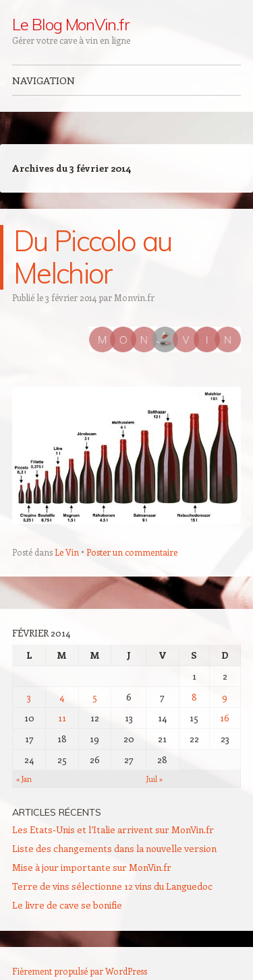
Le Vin (67, 552)
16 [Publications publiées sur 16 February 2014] (225, 718)
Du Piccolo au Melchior (92, 257)
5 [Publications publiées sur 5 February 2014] (95, 697)
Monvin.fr (134, 297)
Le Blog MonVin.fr (71, 24)
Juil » (154, 779)
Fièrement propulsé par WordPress (80, 971)
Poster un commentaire (132, 552)
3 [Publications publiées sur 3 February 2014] (29, 697)
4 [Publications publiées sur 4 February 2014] (62, 697)
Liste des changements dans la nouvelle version (114, 848)
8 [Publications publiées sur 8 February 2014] (194, 697)
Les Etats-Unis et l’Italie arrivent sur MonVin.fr (113, 829)
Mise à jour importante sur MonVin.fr (92, 867)
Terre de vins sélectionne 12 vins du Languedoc (112, 886)
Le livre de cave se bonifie (67, 905)
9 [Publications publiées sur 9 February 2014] (225, 697)
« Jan (24, 779)
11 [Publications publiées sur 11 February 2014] (62, 718)
